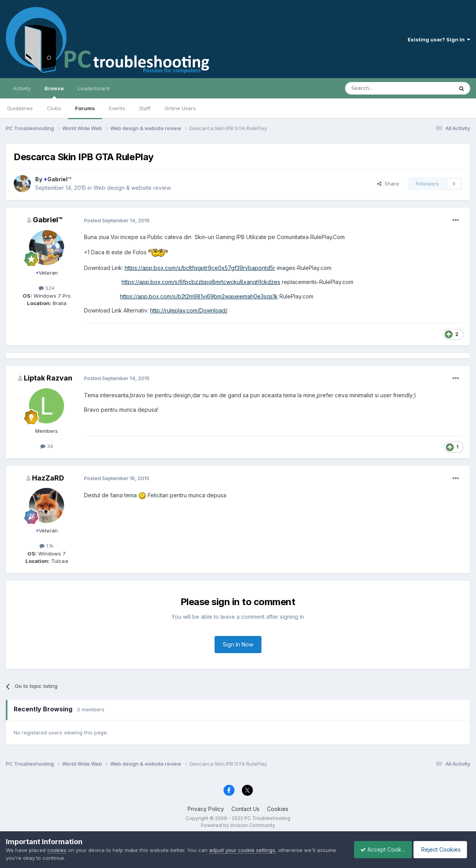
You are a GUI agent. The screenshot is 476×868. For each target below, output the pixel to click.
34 (47, 446)
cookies (57, 850)
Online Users (180, 108)
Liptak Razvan (48, 378)
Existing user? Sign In (439, 39)
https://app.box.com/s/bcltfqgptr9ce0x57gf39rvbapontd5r (200, 268)
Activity (22, 88)
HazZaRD (48, 478)
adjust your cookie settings (242, 850)
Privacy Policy (206, 809)
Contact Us (245, 809)
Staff (145, 108)
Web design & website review (132, 188)
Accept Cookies (379, 849)
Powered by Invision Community (238, 825)
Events (117, 108)
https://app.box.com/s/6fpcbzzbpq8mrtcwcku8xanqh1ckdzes (201, 282)
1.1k (47, 546)
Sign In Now (238, 644)
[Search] (379, 88)
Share (388, 184)
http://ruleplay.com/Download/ (189, 310)
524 (47, 288)
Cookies (278, 809)
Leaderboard (94, 88)
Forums (85, 108)
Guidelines (20, 108)
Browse (54, 92)
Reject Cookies (441, 849)
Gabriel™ (57, 179)
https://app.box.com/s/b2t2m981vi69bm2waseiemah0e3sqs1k (199, 296)
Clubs (54, 108)
